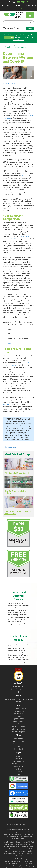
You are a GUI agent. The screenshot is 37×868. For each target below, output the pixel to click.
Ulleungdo (25, 176)
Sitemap (18, 716)
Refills (19, 5)
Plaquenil (6, 404)
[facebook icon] (18, 692)
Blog (13, 45)
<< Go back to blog (9, 83)
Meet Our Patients (19, 761)
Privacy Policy (18, 713)
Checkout (30, 28)
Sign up (22, 8)
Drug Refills (18, 746)
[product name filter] (19, 23)
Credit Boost (18, 749)
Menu (30, 15)
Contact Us (31, 5)
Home (7, 45)
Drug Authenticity (18, 726)
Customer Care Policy (18, 708)
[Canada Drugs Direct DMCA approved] (18, 808)
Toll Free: (19, 2)
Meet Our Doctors (19, 764)
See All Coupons (18, 40)
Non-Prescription (18, 741)
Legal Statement (19, 711)
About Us (19, 759)
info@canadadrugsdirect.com (18, 689)
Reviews (18, 769)
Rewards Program (18, 732)
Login (15, 8)
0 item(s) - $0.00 (11, 28)
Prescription (19, 739)
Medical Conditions (18, 724)
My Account (7, 5)
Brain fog (12, 343)
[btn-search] (31, 23)
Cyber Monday (18, 719)
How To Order (18, 766)
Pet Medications (19, 744)
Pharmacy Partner (19, 729)
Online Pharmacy (18, 721)
